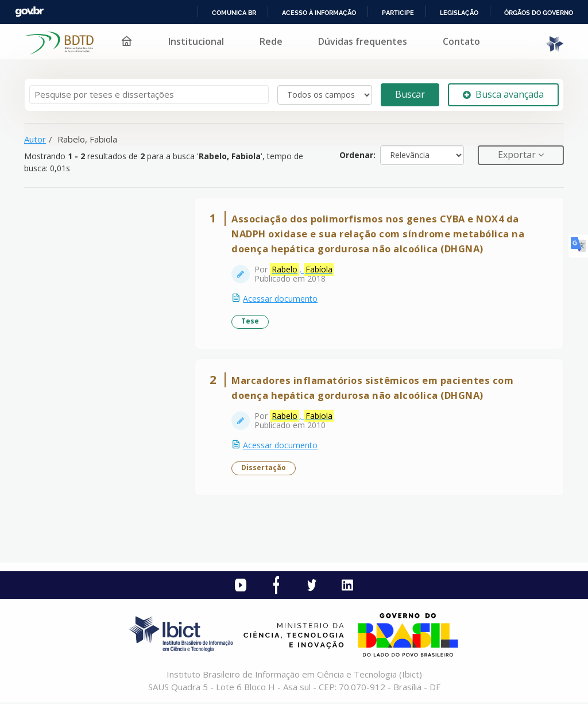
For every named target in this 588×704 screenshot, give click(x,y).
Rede (271, 41)
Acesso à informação (319, 13)
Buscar (410, 94)
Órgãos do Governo (539, 13)
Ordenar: (357, 155)
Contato (461, 41)
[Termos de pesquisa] (149, 95)
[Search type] (325, 95)
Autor (35, 139)
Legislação (459, 13)
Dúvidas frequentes (363, 41)
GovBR (29, 12)
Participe (398, 13)
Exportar (518, 155)
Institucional (196, 41)
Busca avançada (503, 94)
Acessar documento (281, 299)
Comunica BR (234, 13)
